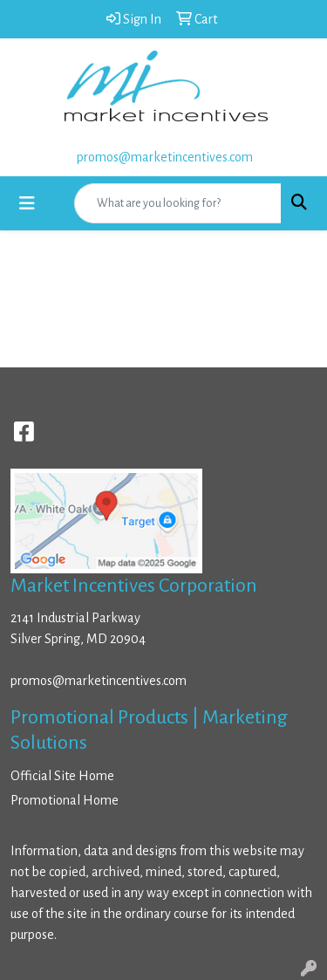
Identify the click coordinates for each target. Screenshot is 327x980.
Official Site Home (62, 776)
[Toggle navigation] (27, 204)
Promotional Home (65, 800)
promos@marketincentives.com (165, 157)
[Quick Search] (178, 203)
